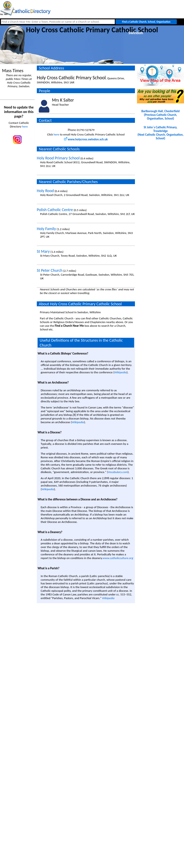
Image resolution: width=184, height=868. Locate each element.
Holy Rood (45, 191)
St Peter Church (50, 270)
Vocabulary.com (118, 472)
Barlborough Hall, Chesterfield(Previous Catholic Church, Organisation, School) (160, 115)
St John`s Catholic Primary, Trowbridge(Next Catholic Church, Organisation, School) (161, 133)
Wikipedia (121, 372)
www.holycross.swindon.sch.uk (86, 139)
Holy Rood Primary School (58, 158)
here (25, 126)
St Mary (43, 251)
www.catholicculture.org (118, 558)
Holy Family (46, 229)
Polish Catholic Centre (55, 210)
